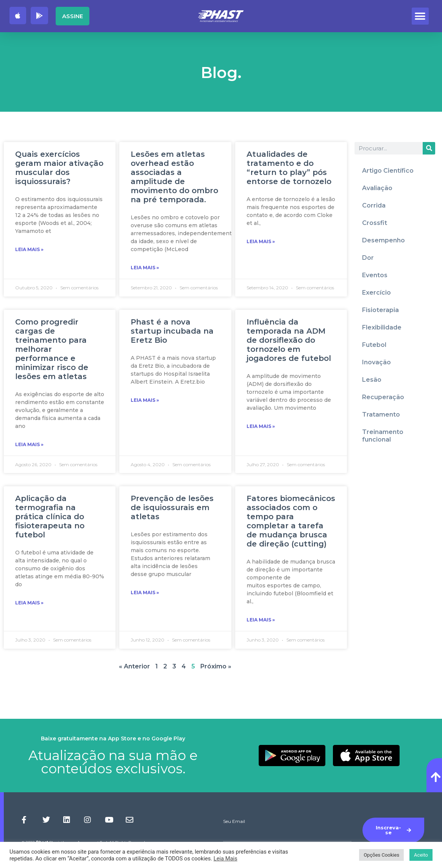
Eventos (375, 275)
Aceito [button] (421, 855)
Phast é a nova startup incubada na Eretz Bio (172, 331)
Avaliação (377, 188)
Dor (368, 258)
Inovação (376, 362)
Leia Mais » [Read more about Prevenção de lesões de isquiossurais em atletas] (145, 592)
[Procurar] (429, 148)
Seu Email (234, 821)
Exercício (376, 293)
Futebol (374, 345)
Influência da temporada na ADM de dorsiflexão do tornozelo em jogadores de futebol (289, 340)
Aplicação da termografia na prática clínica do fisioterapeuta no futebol (50, 517)
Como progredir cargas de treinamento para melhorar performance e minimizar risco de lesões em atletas (52, 349)
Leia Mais (226, 859)
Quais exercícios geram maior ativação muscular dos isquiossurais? (59, 168)
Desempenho (383, 240)
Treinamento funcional (383, 436)
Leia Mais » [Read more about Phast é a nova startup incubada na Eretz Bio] (145, 400)
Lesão (372, 380)
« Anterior (134, 666)
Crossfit (375, 223)
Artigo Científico (388, 171)
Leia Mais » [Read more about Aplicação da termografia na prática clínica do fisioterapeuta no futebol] (29, 603)
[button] (420, 16)
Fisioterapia (380, 310)
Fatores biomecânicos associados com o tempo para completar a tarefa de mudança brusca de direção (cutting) (291, 521)
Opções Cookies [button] (381, 855)
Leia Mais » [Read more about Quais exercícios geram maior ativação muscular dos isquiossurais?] (29, 249)
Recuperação (383, 397)
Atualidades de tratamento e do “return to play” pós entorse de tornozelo (289, 168)
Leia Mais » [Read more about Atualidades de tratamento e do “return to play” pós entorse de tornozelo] (261, 241)
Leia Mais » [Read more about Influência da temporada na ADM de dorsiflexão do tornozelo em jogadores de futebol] (261, 426)
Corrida (374, 205)
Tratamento (381, 414)
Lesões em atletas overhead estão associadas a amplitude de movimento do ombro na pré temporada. (174, 177)
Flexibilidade (382, 327)
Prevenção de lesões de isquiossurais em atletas (172, 507)
